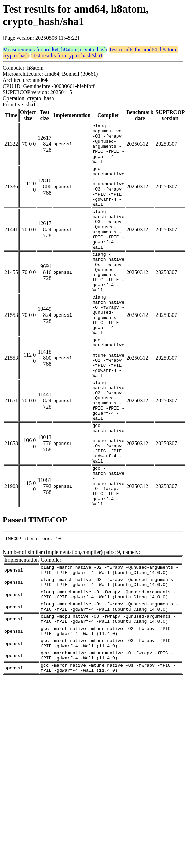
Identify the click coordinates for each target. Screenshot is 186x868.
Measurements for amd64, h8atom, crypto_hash (55, 49)
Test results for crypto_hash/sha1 (67, 56)
